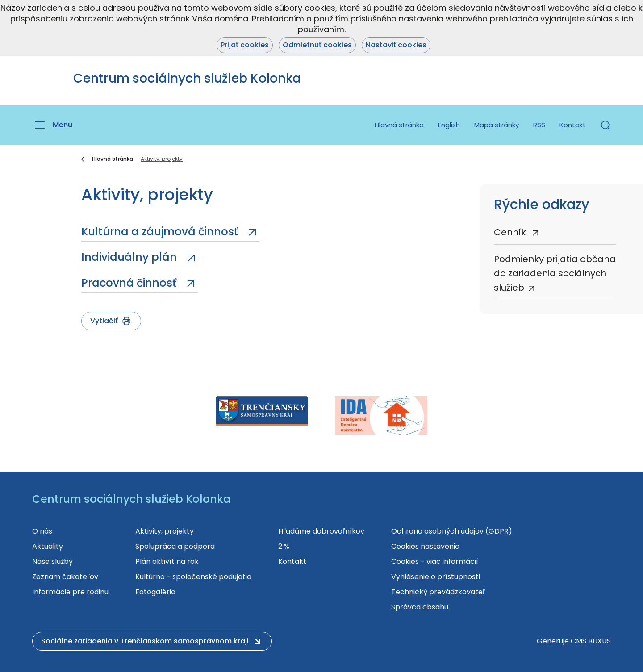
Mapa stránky (497, 125)
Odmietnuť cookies (317, 45)
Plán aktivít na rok (167, 561)
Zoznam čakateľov (65, 577)
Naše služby (52, 561)
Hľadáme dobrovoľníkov (321, 531)
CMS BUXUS (591, 641)
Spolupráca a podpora (175, 546)
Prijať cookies (245, 45)
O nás (42, 531)
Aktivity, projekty (165, 531)
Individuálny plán (130, 257)
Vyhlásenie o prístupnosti (436, 577)
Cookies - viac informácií (435, 561)
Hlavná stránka (399, 125)
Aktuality (48, 546)
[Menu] (52, 125)
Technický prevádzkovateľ (438, 592)
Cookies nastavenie (425, 546)
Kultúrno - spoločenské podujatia (193, 577)
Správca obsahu (420, 607)
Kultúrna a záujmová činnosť (161, 232)
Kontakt (573, 125)
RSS (539, 125)
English (449, 125)
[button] (605, 125)
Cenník (511, 232)
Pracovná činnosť (130, 283)
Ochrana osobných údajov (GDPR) (452, 531)
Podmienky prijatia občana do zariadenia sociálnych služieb (555, 273)
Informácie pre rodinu (70, 592)
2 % (284, 546)
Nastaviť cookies (396, 45)
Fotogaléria (155, 592)
